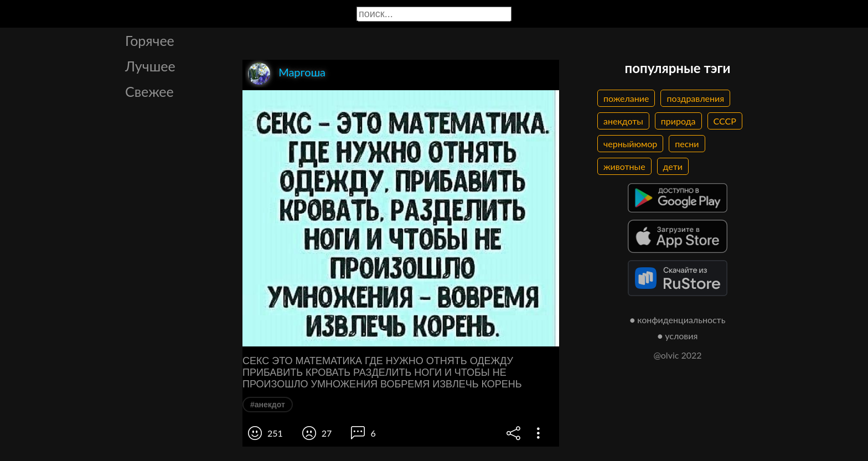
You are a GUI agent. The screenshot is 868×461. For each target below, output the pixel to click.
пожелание (626, 98)
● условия (678, 336)
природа (678, 121)
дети (673, 166)
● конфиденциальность (678, 320)
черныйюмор (630, 144)
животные (624, 166)
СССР (725, 121)
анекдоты (623, 121)
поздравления (695, 98)
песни (687, 144)
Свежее (149, 91)
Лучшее (150, 66)
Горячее (150, 40)
